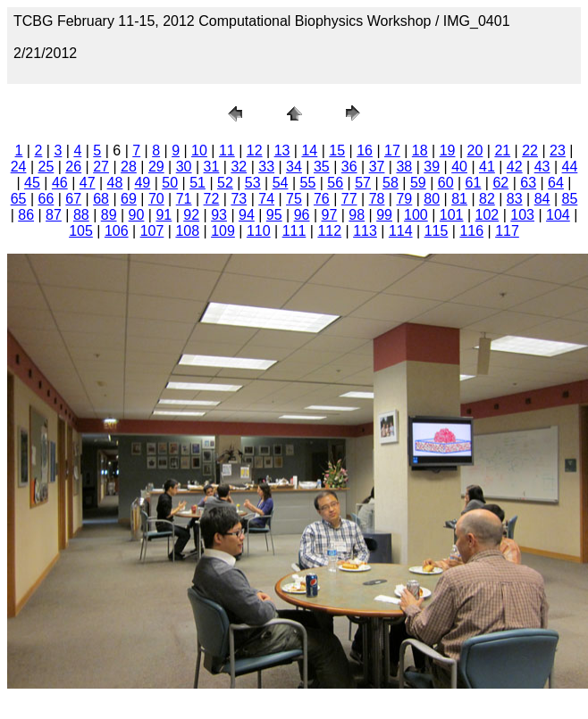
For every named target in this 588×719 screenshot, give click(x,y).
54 (281, 183)
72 (212, 199)
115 (437, 231)
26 (73, 167)
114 (401, 231)
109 (223, 231)
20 (475, 150)
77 (349, 199)
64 (556, 183)
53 (253, 183)
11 (227, 150)
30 (184, 167)
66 (46, 199)
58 (391, 183)
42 (515, 167)
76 (322, 199)
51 (197, 183)
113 (365, 231)
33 (266, 167)
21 (502, 150)
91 (164, 215)
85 (570, 199)
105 (81, 231)
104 (558, 215)
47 (88, 183)
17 (392, 150)
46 (60, 183)
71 (184, 199)
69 (129, 199)
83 (515, 199)
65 (19, 199)
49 (142, 183)
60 (446, 183)
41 (487, 167)
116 (471, 231)
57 (363, 183)
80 (432, 199)
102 (487, 215)
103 (522, 215)
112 (329, 231)
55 (308, 183)
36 (349, 167)
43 (542, 167)
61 (474, 183)
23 (558, 150)
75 (294, 199)
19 (448, 150)
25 (46, 167)
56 (335, 183)
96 (302, 215)
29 (156, 167)
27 (101, 167)
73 (239, 199)
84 (542, 199)
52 (225, 183)
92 (191, 215)
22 (530, 150)
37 (377, 167)
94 (247, 215)
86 (26, 215)
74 (266, 199)
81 (459, 199)
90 (137, 215)
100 (416, 215)
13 (282, 150)
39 (432, 167)
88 (81, 215)
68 (101, 199)
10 (199, 150)
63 (528, 183)
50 (170, 183)
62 (500, 183)
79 (404, 199)
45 (32, 183)
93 (219, 215)
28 (129, 167)
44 (570, 167)
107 (152, 231)
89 (109, 215)
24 (19, 167)
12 (255, 150)
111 (294, 231)
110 (259, 231)
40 (459, 167)
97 (330, 215)
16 (365, 150)
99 (384, 215)
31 (212, 167)
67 (73, 199)
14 (309, 150)
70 (156, 199)
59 (418, 183)
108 (187, 231)
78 (377, 199)
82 (487, 199)
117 (507, 231)
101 (452, 215)
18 (420, 150)
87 (54, 215)
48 (115, 183)
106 (117, 231)
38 (404, 167)
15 (337, 150)
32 (239, 167)
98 (357, 215)
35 (322, 167)
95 (274, 215)
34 (294, 167)
